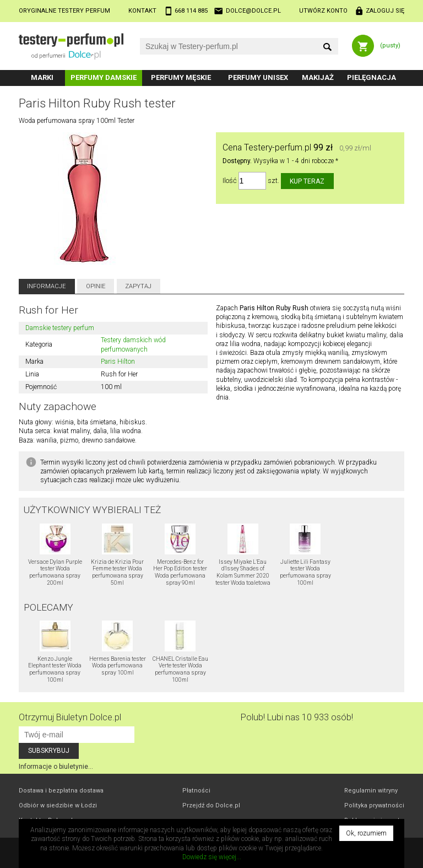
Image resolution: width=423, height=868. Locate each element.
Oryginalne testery (64, 11)
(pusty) (390, 45)
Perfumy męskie (181, 77)
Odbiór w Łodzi (58, 805)
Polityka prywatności (374, 805)
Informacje (47, 286)
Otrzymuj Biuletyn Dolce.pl (70, 717)
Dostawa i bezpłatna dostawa (61, 791)
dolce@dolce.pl (253, 11)
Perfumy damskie (104, 77)
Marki (42, 77)
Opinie (96, 286)
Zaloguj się (385, 11)
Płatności (196, 791)
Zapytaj (138, 286)
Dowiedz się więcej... (212, 857)
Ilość (230, 181)
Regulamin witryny (371, 791)
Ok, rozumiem (366, 833)
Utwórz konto (323, 11)
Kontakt (142, 11)
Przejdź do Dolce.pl (211, 805)
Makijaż (318, 77)
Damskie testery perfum (60, 328)
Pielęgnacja (372, 77)
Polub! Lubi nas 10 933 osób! (297, 717)
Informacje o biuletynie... (56, 767)
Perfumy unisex (258, 77)
